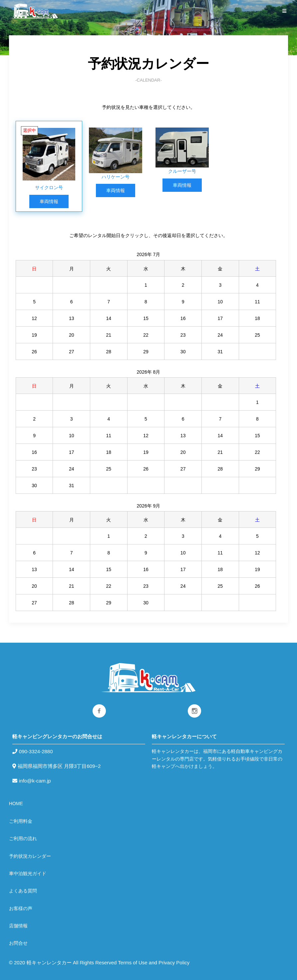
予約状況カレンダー (30, 856)
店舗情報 (18, 926)
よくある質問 (23, 891)
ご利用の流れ (23, 838)
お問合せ (18, 943)
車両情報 (49, 201)
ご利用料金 (21, 821)
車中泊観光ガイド (28, 873)
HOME (16, 804)
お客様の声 (21, 908)
